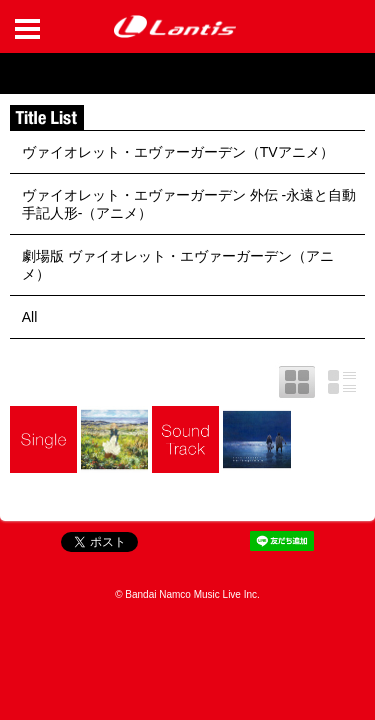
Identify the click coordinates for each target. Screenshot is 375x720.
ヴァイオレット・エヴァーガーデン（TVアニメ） (178, 152)
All (30, 317)
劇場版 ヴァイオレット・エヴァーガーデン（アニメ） (178, 265)
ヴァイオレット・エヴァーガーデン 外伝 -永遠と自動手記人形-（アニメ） (189, 204)
